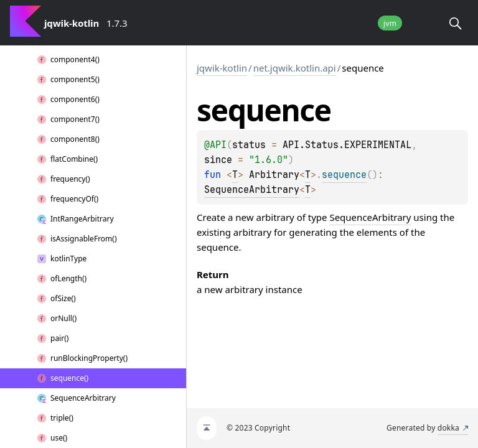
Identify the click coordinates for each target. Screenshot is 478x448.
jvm (390, 23)
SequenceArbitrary (252, 190)
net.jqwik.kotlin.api (295, 68)
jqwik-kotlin (222, 68)
